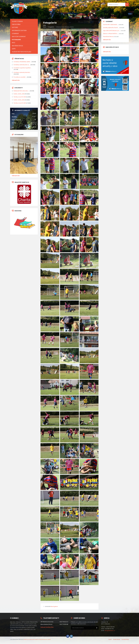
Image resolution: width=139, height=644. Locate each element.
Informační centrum (19, 30)
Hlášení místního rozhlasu (21, 52)
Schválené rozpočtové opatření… (23, 68)
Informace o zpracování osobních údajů (33, 639)
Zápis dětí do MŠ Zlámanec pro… (112, 31)
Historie (15, 27)
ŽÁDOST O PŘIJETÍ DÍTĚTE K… (111, 34)
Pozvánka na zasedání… (20, 77)
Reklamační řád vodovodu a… (21, 91)
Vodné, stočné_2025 (19, 100)
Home (45, 27)
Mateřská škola (17, 46)
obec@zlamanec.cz (110, 630)
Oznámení (15, 33)
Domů (110, 639)
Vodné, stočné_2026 (19, 94)
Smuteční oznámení (19, 37)
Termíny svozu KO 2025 (20, 103)
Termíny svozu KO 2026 (20, 97)
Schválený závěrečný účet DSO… (22, 72)
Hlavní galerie (54, 606)
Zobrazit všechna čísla (47, 627)
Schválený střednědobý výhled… (22, 62)
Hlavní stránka (17, 21)
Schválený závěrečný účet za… (22, 65)
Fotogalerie (51, 27)
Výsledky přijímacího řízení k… (111, 28)
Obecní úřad (16, 24)
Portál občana (125, 639)
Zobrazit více (16, 80)
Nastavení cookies (46, 639)
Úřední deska (117, 639)
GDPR (14, 49)
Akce (14, 43)
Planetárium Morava (108, 37)
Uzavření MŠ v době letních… (111, 25)
